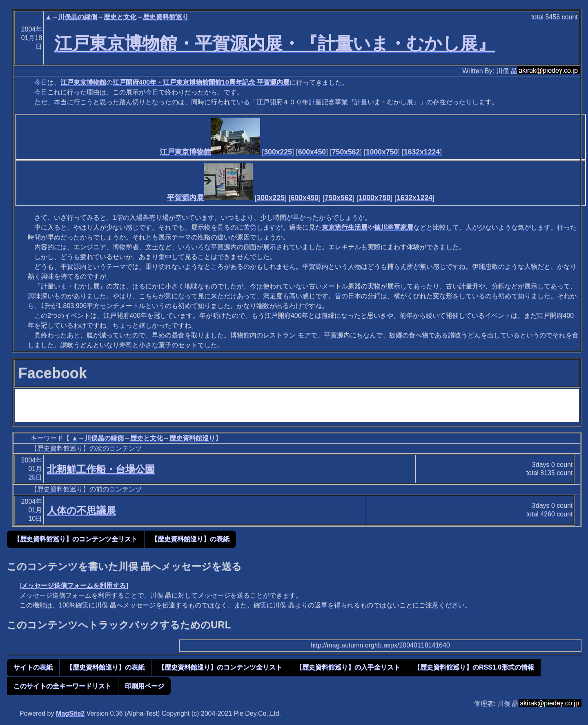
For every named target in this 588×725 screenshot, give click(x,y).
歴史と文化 (120, 17)
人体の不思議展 (81, 510)
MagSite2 (70, 713)
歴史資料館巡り (166, 17)
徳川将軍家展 (394, 227)
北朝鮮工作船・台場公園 (101, 469)
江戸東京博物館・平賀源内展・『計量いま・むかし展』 (275, 43)
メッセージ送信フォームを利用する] (75, 586)
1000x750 (382, 152)
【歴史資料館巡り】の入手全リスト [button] (348, 667)
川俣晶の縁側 (78, 17)
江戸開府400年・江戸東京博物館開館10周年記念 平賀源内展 (201, 82)
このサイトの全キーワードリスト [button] (62, 686)
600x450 (312, 152)
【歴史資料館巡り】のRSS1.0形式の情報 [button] (474, 667)
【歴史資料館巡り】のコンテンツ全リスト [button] (76, 539)
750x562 (346, 152)
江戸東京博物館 (83, 82)
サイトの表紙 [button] (33, 667)
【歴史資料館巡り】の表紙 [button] (190, 539)
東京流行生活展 (345, 227)
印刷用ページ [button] (145, 686)
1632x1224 (422, 152)
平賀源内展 (210, 198)
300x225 (278, 152)
